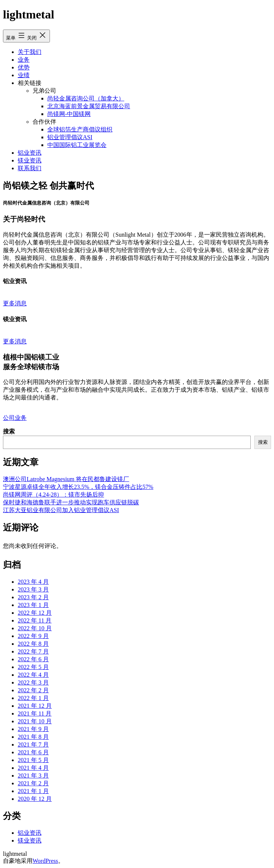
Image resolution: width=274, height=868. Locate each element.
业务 (24, 60)
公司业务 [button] (15, 418)
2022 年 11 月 (35, 620)
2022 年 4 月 (33, 675)
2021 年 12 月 (35, 706)
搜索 (9, 431)
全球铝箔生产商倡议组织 (80, 129)
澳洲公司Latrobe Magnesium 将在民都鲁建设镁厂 (66, 479)
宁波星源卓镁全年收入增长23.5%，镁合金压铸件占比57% (78, 487)
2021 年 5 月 (33, 760)
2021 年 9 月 (33, 729)
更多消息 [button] (15, 303)
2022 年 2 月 (33, 690)
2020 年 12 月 (35, 799)
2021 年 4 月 (33, 768)
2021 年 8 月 (33, 737)
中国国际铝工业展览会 (77, 145)
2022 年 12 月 (35, 613)
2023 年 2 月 (33, 597)
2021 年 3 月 (33, 776)
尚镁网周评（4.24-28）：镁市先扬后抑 (53, 495)
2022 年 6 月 (33, 659)
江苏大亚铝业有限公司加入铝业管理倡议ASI (61, 510)
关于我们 (30, 52)
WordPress (45, 861)
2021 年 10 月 (35, 721)
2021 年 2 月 (33, 783)
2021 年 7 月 (33, 745)
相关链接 (30, 83)
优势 (24, 67)
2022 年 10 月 (35, 628)
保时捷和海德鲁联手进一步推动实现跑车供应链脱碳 (71, 502)
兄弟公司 (44, 91)
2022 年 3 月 (33, 682)
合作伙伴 (44, 122)
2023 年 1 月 (33, 605)
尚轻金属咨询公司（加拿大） (86, 98)
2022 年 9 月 (33, 636)
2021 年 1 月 (33, 791)
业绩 (24, 75)
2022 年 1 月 (33, 698)
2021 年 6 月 (33, 752)
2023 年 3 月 (33, 589)
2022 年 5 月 (33, 667)
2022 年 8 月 (33, 644)
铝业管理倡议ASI (70, 137)
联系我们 (30, 168)
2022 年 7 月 (33, 651)
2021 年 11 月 (35, 713)
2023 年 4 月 (33, 582)
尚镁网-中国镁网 (69, 114)
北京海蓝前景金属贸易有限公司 (89, 106)
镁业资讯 (30, 160)
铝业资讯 (30, 153)
